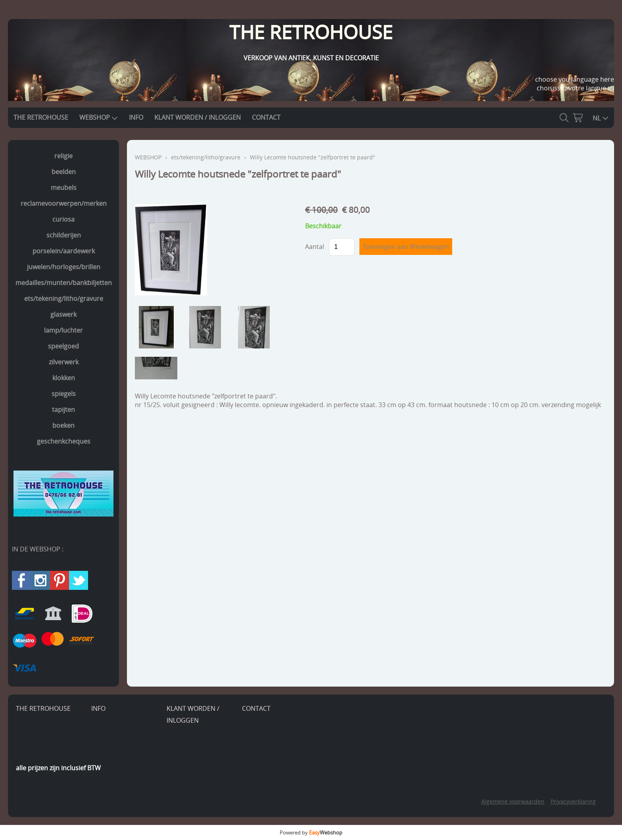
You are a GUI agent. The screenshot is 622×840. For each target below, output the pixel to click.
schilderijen (64, 235)
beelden (64, 172)
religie (63, 156)
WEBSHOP (99, 117)
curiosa (63, 219)
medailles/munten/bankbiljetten (64, 283)
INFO (136, 117)
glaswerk (63, 314)
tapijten (63, 409)
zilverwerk (64, 362)
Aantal (315, 247)
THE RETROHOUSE (41, 117)
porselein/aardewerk (64, 251)
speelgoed (63, 346)
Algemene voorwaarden (513, 801)
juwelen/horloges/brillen (64, 267)
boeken (63, 425)
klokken (64, 378)
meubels (64, 188)
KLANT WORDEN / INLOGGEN (198, 117)
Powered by (311, 832)
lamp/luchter (63, 330)
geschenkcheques (64, 441)
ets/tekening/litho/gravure (64, 298)
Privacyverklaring (573, 801)
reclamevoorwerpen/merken (64, 203)
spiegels (64, 394)
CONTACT (266, 117)
